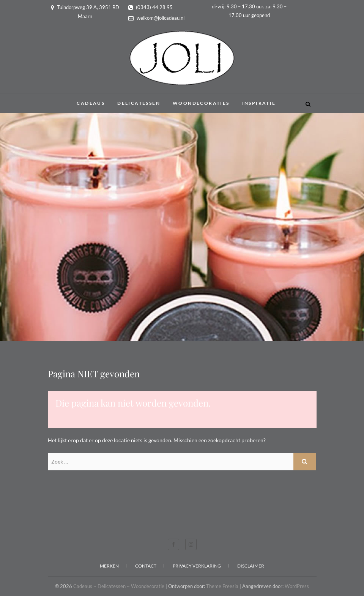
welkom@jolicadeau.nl (156, 18)
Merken (109, 566)
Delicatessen (139, 103)
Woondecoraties (201, 103)
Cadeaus (91, 103)
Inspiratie (259, 103)
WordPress (297, 586)
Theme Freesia (222, 586)
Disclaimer (251, 566)
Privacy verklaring (197, 566)
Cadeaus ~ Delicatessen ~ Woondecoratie (119, 586)
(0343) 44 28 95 (150, 7)
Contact (146, 566)
